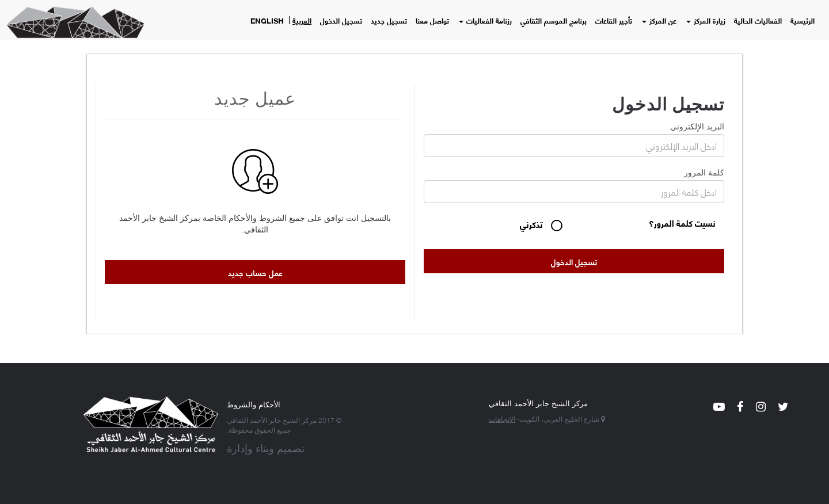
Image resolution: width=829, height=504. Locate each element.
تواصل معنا (432, 20)
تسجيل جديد (389, 20)
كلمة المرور (704, 171)
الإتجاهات (502, 419)
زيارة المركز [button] (706, 20)
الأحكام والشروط (254, 404)
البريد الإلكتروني (697, 125)
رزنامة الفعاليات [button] (485, 20)
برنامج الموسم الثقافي (554, 20)
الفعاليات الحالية (758, 20)
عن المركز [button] (659, 20)
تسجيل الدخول (341, 20)
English (267, 20)
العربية (302, 20)
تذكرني (533, 225)
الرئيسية (803, 20)
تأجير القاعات (614, 20)
